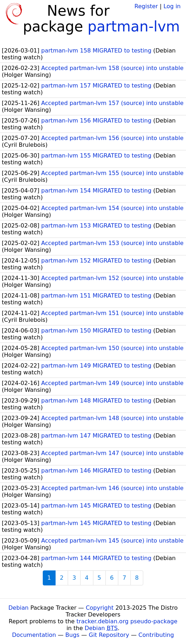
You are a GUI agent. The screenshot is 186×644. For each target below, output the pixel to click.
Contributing (156, 635)
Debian (19, 608)
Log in (172, 6)
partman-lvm (134, 26)
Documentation (34, 635)
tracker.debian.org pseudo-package (127, 621)
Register (146, 6)
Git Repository (109, 635)
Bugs (72, 635)
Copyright (100, 608)
